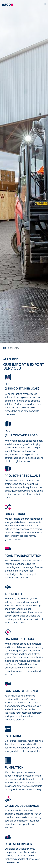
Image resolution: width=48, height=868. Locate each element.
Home (6, 348)
